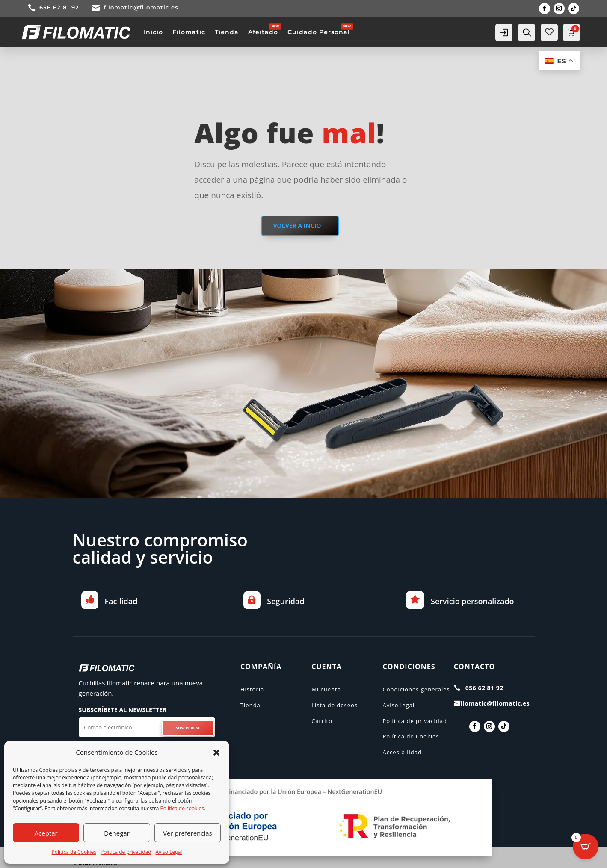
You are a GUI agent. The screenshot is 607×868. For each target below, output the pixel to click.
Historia (252, 689)
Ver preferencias (188, 833)
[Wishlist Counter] (549, 32)
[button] (216, 753)
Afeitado (263, 32)
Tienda (227, 32)
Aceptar (46, 833)
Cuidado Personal (319, 32)
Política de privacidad (126, 852)
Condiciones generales (416, 689)
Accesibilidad (402, 752)
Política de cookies (182, 808)
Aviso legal (398, 705)
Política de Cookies (74, 852)
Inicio (153, 32)
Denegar (117, 833)
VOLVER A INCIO (297, 226)
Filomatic (189, 32)
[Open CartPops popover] (586, 847)
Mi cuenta (326, 689)
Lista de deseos (335, 705)
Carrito (322, 721)
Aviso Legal (169, 852)
